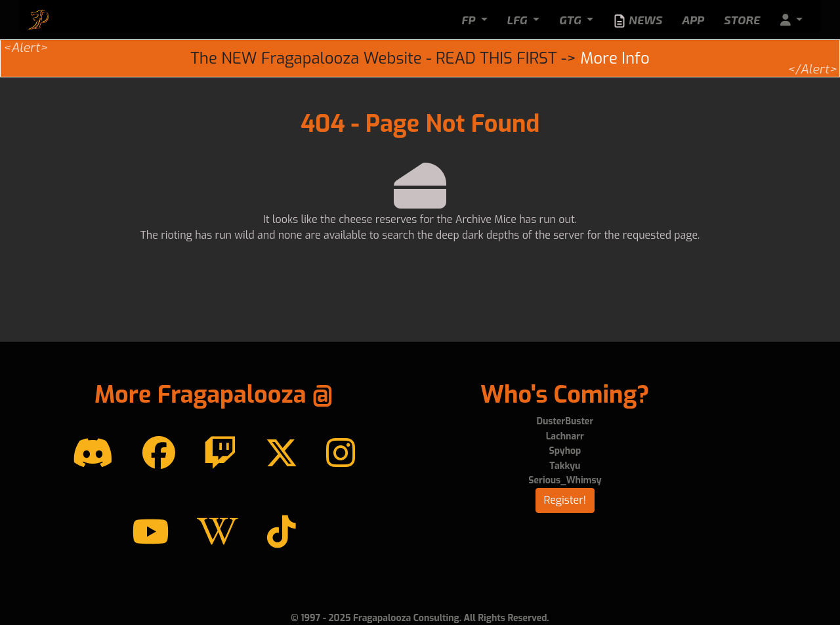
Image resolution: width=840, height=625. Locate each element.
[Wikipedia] (218, 533)
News (638, 20)
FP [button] (470, 20)
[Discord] (93, 454)
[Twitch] (220, 454)
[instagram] (341, 454)
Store (742, 20)
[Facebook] (159, 454)
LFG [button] (519, 20)
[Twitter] (282, 454)
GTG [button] (572, 20)
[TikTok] (282, 533)
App (693, 20)
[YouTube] (150, 533)
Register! (565, 500)
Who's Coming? (565, 395)
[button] (791, 20)
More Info (615, 58)
